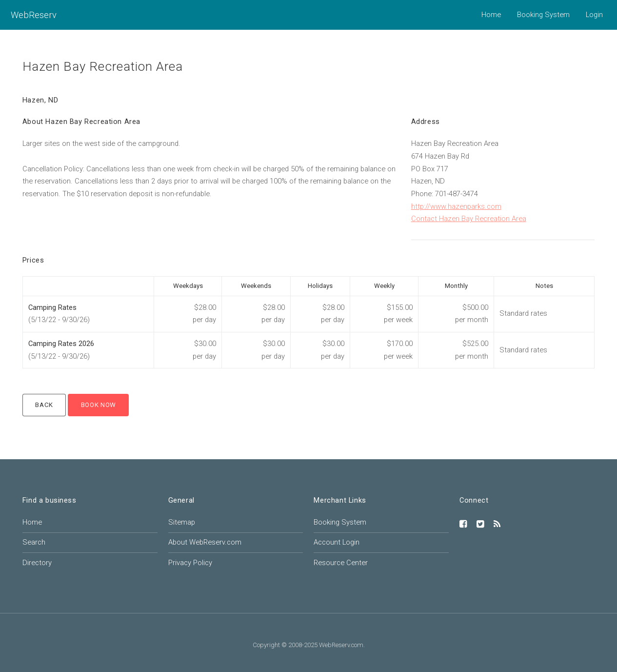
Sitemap (182, 522)
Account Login (337, 542)
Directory (37, 563)
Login (594, 15)
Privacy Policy (190, 563)
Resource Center (341, 563)
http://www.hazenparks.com (456, 206)
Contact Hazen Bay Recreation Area (469, 219)
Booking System (543, 15)
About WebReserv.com (205, 542)
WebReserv (34, 15)
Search (34, 542)
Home (491, 15)
